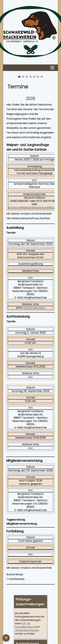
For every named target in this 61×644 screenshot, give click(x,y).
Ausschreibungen (34, 308)
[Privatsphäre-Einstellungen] (6, 638)
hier (31, 377)
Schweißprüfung (25, 627)
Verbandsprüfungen (27, 630)
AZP (24, 623)
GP (29, 623)
